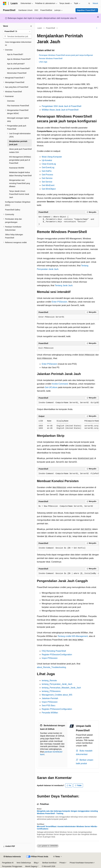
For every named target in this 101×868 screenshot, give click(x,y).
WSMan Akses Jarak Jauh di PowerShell (60, 110)
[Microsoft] (5, 3)
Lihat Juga (43, 62)
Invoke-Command (60, 384)
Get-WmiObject (49, 189)
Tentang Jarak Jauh (64, 285)
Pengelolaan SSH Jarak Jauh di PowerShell (61, 106)
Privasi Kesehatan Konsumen (81, 863)
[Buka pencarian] (89, 3)
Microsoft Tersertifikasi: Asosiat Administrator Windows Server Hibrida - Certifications (67, 828)
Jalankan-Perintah (50, 698)
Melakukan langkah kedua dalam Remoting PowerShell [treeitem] (20, 174)
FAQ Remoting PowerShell (54, 651)
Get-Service (47, 178)
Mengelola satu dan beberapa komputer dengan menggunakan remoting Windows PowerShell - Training (67, 812)
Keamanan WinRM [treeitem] (17, 168)
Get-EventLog (48, 167)
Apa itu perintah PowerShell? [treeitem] (19, 68)
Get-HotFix (47, 171)
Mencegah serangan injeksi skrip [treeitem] (18, 120)
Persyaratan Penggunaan (12, 866)
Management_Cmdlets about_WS (57, 695)
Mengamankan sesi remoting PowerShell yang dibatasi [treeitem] (19, 183)
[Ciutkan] (31, 26)
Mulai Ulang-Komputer (52, 157)
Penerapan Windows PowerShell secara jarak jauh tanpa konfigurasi (66, 55)
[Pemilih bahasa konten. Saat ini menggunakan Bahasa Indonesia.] (12, 857)
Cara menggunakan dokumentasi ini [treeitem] (18, 44)
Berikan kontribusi (49, 863)
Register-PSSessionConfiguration (57, 655)
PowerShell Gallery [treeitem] (13, 210)
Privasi (62, 863)
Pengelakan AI (8, 863)
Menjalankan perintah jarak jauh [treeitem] (18, 143)
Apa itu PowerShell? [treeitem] (15, 54)
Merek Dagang (31, 866)
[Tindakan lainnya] (97, 28)
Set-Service (47, 182)
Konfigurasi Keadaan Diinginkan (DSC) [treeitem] (18, 204)
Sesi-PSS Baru (49, 705)
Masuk (95, 3)
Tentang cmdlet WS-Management (73, 636)
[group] (68, 403)
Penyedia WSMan (50, 713)
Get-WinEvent (48, 185)
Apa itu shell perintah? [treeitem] (16, 64)
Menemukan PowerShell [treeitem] (17, 73)
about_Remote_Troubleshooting (51, 667)
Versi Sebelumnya (24, 863)
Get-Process (47, 175)
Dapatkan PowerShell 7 (87, 10)
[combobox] (17, 31)
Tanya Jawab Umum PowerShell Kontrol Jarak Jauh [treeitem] (19, 194)
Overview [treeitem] (11, 101)
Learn (40, 28)
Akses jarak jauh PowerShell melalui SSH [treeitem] (20, 151)
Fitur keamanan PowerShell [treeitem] (18, 106)
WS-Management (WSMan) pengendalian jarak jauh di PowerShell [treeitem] (20, 160)
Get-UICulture (51, 387)
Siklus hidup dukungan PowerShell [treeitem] (14, 236)
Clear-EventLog (49, 164)
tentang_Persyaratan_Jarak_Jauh (57, 684)
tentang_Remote (49, 681)
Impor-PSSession (50, 658)
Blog (36, 863)
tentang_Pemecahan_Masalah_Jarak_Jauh (61, 688)
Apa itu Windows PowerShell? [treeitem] (19, 59)
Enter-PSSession (60, 302)
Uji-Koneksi (47, 160)
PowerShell (51, 28)
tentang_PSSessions (51, 691)
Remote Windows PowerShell (51, 58)
